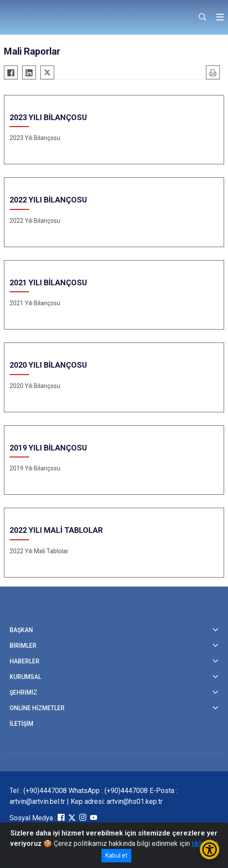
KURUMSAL (25, 677)
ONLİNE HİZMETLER (37, 708)
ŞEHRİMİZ (23, 692)
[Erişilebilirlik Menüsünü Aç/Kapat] (210, 850)
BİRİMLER (23, 646)
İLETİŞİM (21, 724)
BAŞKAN (21, 630)
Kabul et (116, 855)
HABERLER (24, 661)
